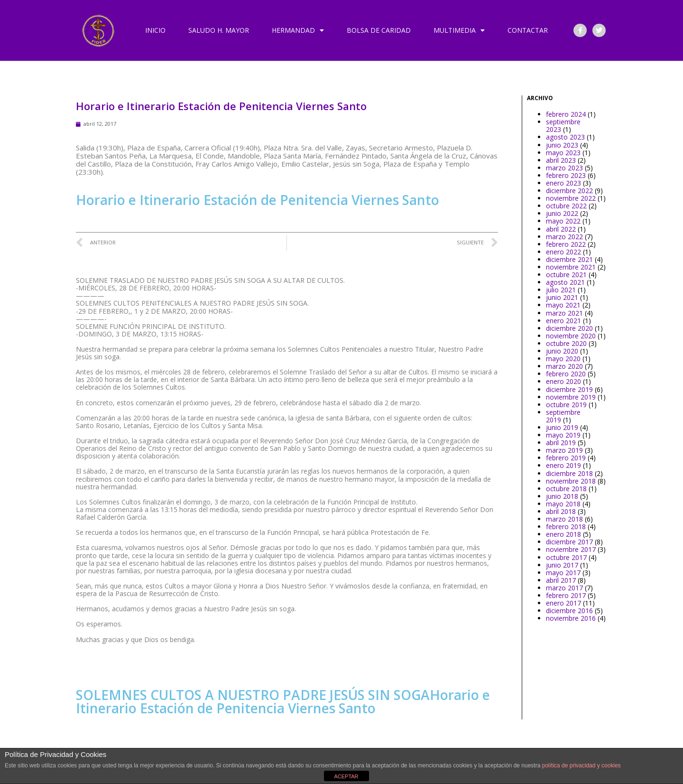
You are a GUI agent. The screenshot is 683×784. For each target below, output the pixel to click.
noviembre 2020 (571, 336)
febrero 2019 (566, 458)
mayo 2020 (563, 359)
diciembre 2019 (569, 389)
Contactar (528, 30)
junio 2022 (562, 213)
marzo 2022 (564, 237)
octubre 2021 (566, 275)
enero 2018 (563, 534)
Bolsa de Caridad (379, 30)
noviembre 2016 (571, 618)
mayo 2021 (563, 305)
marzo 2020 (564, 366)
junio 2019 (562, 427)
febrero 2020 (566, 374)
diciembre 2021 (569, 259)
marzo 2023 (564, 168)
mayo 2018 (563, 504)
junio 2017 (562, 565)
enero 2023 (563, 183)
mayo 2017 (563, 573)
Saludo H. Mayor (219, 30)
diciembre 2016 (569, 611)
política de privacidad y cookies (581, 765)
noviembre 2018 (571, 481)
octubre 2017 (566, 557)
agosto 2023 (565, 137)
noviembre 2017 (571, 549)
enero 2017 (563, 603)
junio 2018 (562, 496)
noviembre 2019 (571, 397)
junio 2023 (562, 145)
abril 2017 (561, 580)
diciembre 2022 (569, 191)
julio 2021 (561, 290)
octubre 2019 (566, 405)
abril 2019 (561, 443)
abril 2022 (561, 229)
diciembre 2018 (569, 473)
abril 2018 (561, 511)
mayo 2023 (563, 153)
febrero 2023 (566, 175)
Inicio (155, 30)
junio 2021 (562, 297)
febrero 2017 (566, 595)
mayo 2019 (563, 435)
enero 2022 (563, 252)
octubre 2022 (566, 206)
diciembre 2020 (569, 328)
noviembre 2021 (571, 267)
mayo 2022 (563, 221)
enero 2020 (563, 381)
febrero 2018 (566, 527)
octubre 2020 (566, 343)
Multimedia (459, 30)
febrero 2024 (566, 114)
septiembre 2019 (563, 416)
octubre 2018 (566, 489)
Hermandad (298, 30)
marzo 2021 (564, 313)
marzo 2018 (564, 519)
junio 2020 (562, 351)
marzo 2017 (564, 588)
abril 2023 (561, 160)
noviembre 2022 (571, 198)
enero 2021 (563, 321)
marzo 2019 (564, 450)
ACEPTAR (346, 776)
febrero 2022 (566, 244)
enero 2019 (563, 465)
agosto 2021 (565, 282)
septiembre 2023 (563, 126)
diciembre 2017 (569, 542)
